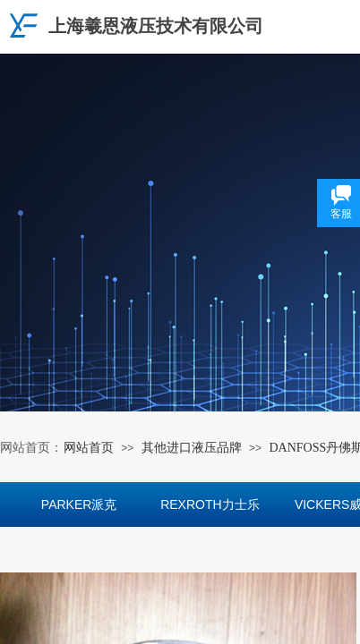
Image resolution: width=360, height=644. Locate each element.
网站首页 (89, 448)
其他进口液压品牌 (192, 448)
